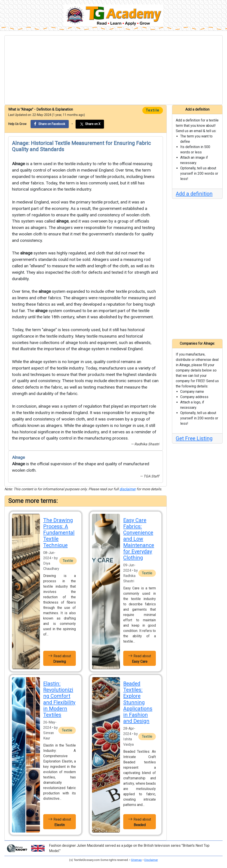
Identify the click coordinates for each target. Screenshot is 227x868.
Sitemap (136, 860)
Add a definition (194, 194)
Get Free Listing (194, 438)
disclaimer (128, 489)
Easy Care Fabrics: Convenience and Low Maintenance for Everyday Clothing (139, 539)
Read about (60, 658)
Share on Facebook (50, 124)
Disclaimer (151, 860)
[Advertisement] (113, 70)
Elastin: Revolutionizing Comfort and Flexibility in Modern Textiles (59, 699)
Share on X (90, 124)
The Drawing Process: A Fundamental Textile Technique (59, 533)
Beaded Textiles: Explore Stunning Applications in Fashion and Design (138, 702)
